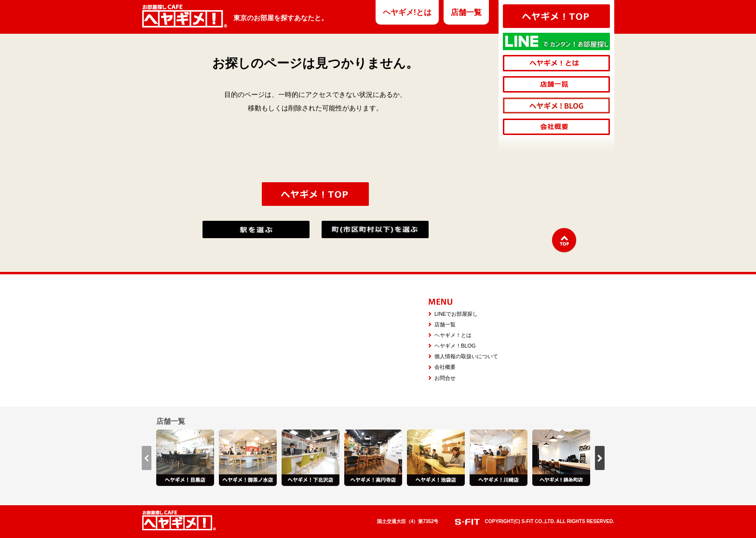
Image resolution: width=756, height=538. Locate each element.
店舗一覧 (466, 12)
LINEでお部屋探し (456, 314)
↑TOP (564, 241)
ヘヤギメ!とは (407, 12)
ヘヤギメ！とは (453, 335)
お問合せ (445, 378)
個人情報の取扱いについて (466, 356)
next (600, 458)
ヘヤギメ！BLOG (455, 346)
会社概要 (445, 367)
